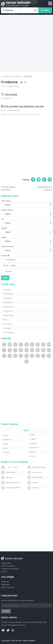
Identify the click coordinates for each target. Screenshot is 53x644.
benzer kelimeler (19, 4)
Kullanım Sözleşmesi (10, 569)
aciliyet (33, 483)
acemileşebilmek (11, 488)
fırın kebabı (8, 333)
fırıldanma (8, 302)
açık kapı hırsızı (36, 467)
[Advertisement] (26, 43)
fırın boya (8, 324)
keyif (26, 430)
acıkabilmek (35, 478)
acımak (33, 488)
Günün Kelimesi (8, 587)
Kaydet (6, 611)
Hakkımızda (6, 563)
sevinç (33, 452)
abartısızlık (8, 472)
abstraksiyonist (10, 483)
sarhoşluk (34, 448)
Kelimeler (16, 76)
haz (5, 448)
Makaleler (5, 585)
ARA (45, 10)
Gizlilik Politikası (8, 566)
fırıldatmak (8, 315)
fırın (5, 320)
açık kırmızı (35, 472)
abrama (7, 478)
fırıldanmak (8, 307)
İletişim (4, 572)
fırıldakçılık (8, 294)
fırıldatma (28, 76)
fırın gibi (7, 328)
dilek (5, 435)
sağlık (32, 439)
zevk (32, 456)
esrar (6, 444)
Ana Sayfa (5, 76)
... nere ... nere (9, 467)
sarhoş (33, 443)
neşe (32, 435)
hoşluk (6, 453)
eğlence (7, 440)
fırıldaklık (7, 298)
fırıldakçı (7, 290)
